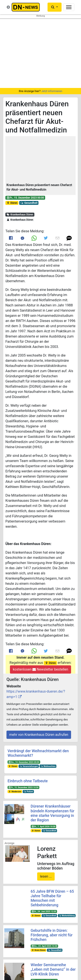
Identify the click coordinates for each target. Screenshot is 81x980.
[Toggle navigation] (69, 7)
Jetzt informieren (52, 91)
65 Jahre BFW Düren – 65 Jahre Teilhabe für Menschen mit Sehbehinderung (52, 898)
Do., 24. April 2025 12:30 (44, 946)
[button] (40, 160)
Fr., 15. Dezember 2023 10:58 (23, 787)
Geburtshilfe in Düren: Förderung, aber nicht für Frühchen (52, 935)
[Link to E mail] (57, 238)
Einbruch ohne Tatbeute (28, 781)
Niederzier (15, 791)
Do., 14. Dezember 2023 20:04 (24, 762)
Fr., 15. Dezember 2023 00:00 (25, 198)
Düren (12, 203)
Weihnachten (48, 766)
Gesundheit (29, 203)
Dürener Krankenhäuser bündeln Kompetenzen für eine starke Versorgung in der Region (53, 813)
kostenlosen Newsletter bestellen (40, 669)
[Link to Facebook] (11, 238)
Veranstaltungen (29, 766)
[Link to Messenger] (22, 238)
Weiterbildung (67, 915)
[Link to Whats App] (34, 238)
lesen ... (46, 876)
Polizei (28, 791)
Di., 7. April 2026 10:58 (43, 826)
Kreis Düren (38, 950)
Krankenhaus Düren (20, 215)
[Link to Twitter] (46, 238)
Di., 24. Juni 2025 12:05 (44, 911)
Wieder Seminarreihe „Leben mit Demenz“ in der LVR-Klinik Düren (53, 969)
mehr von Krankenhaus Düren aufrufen (39, 735)
